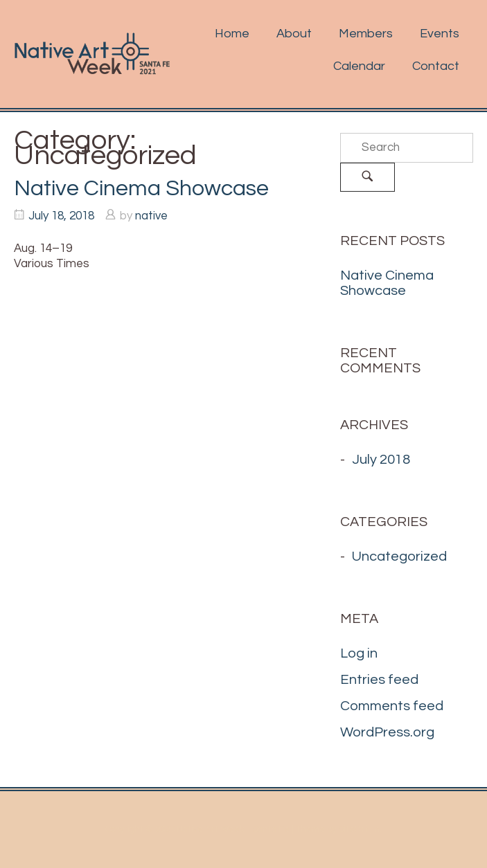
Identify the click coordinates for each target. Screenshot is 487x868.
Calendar (359, 66)
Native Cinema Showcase (141, 189)
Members (366, 34)
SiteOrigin (359, 829)
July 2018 (381, 460)
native (151, 216)
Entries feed (379, 680)
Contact (436, 66)
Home (232, 34)
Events (440, 34)
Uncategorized (399, 557)
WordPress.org (387, 732)
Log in (359, 653)
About (294, 34)
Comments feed (392, 706)
